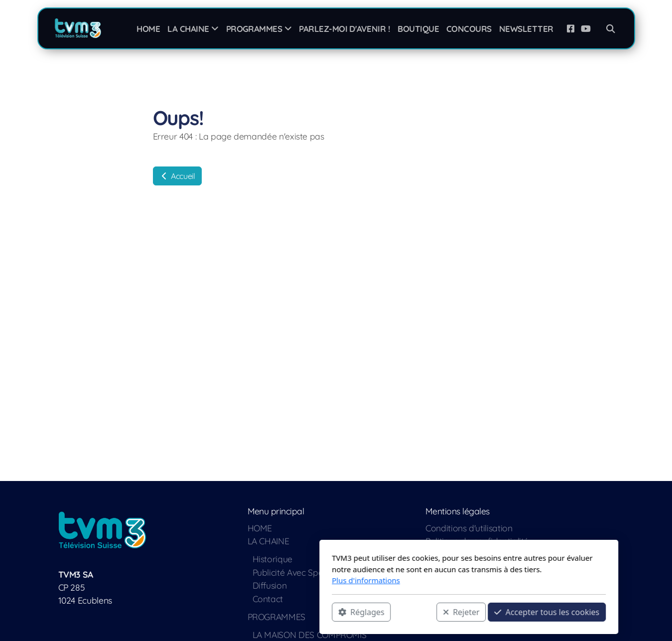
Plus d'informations (233, 580)
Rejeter (328, 612)
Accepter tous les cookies (414, 612)
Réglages (229, 612)
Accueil (177, 176)
